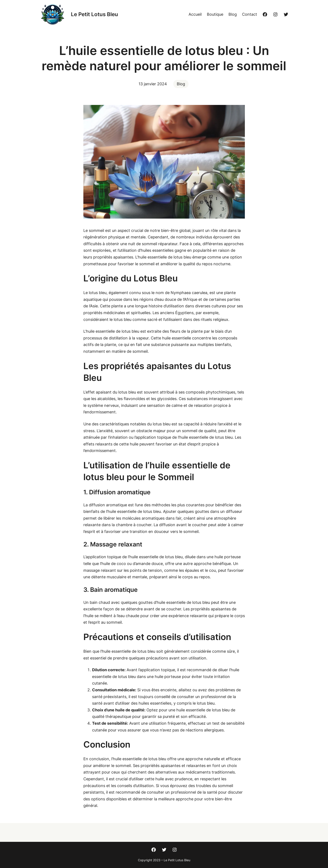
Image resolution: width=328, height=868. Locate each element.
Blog (181, 84)
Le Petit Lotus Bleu (94, 14)
